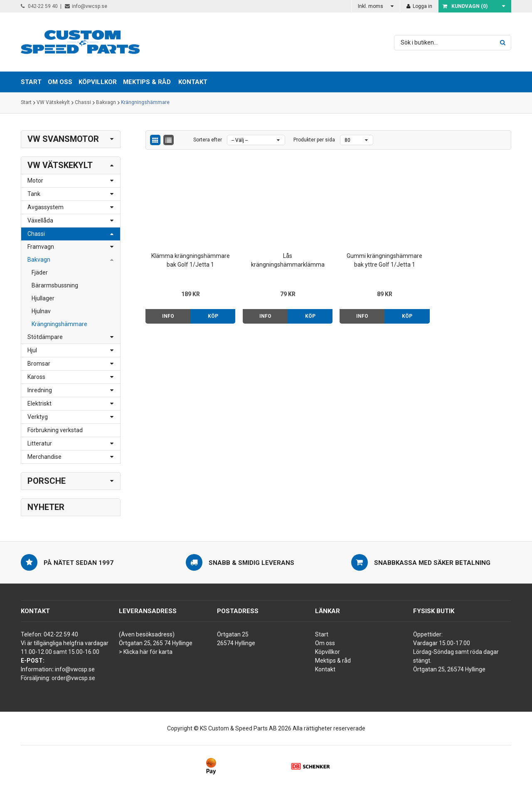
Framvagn (41, 247)
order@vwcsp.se (73, 678)
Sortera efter (208, 140)
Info (167, 312)
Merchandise (44, 457)
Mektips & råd (333, 661)
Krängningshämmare (145, 103)
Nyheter (46, 507)
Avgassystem (46, 207)
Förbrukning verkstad (55, 430)
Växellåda (40, 220)
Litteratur (40, 443)
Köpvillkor (328, 652)
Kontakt (193, 82)
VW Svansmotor (63, 139)
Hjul (32, 350)
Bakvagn (106, 103)
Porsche (47, 481)
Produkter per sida (314, 140)
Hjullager (43, 298)
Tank (34, 194)
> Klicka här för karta (146, 652)
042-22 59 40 (39, 6)
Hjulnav (41, 311)
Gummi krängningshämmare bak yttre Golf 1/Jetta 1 (375, 256)
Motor (35, 181)
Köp (210, 312)
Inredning (40, 390)
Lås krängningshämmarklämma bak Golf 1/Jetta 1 (282, 257)
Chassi (83, 103)
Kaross (36, 377)
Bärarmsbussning (55, 285)
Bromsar (39, 364)
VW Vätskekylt (53, 103)
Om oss (325, 643)
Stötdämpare (45, 337)
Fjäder (40, 272)
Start (26, 103)
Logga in (419, 6)
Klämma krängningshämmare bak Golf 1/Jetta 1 (188, 257)
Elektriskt (39, 403)
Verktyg (38, 417)
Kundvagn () (465, 6)
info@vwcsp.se (86, 6)
